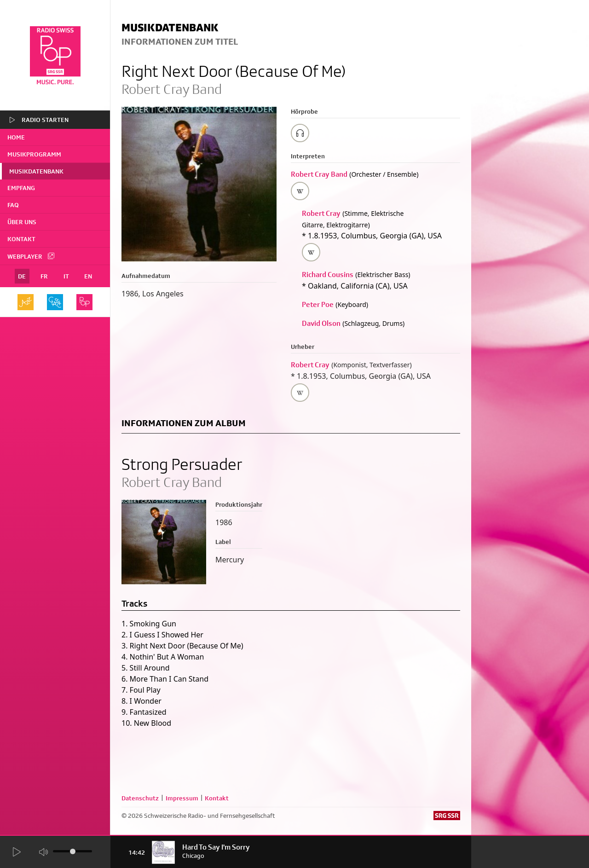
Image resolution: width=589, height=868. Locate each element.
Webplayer (31, 256)
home (16, 137)
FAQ (13, 205)
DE (22, 276)
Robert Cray (321, 213)
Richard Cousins (328, 275)
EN (88, 276)
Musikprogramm (34, 154)
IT (66, 276)
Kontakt (21, 239)
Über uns (22, 222)
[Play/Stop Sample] (300, 133)
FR (44, 276)
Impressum (182, 798)
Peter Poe (318, 304)
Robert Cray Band (319, 174)
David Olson (321, 323)
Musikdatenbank (36, 171)
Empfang (21, 188)
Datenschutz (140, 798)
